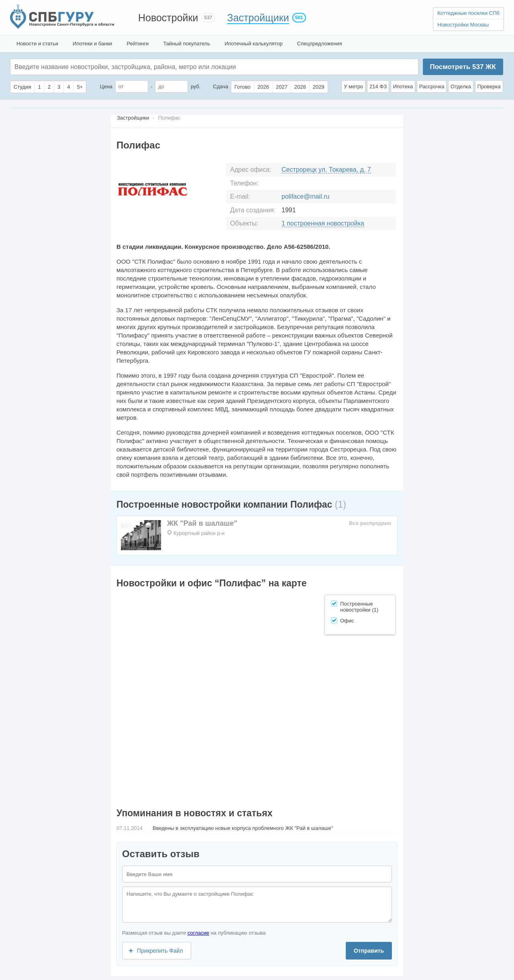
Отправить (369, 951)
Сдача (220, 86)
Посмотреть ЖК (463, 67)
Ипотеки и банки (92, 44)
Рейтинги (138, 44)
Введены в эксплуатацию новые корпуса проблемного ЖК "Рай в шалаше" (243, 828)
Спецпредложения (320, 44)
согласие (198, 933)
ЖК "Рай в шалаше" (202, 523)
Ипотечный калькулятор (254, 44)
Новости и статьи (37, 44)
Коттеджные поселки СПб (468, 13)
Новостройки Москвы (463, 25)
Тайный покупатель (187, 44)
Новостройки (168, 18)
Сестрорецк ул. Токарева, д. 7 (326, 170)
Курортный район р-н (199, 533)
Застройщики (258, 18)
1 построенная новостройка (323, 223)
